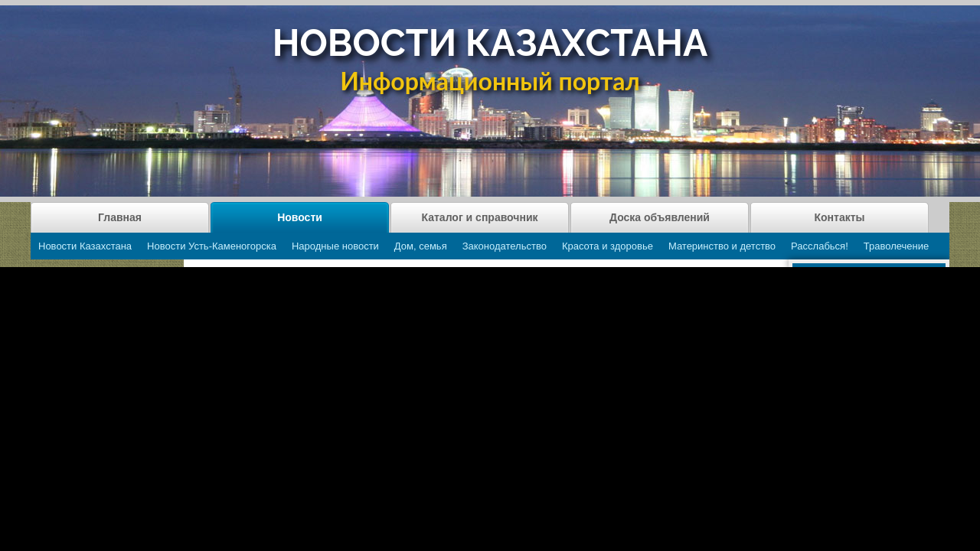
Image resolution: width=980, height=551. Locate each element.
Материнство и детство (722, 246)
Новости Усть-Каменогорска (212, 246)
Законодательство (505, 246)
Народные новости (335, 246)
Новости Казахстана (85, 246)
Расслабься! (820, 246)
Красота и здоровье (608, 246)
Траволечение (896, 246)
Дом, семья (421, 246)
